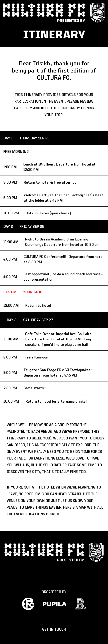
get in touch (54, 630)
